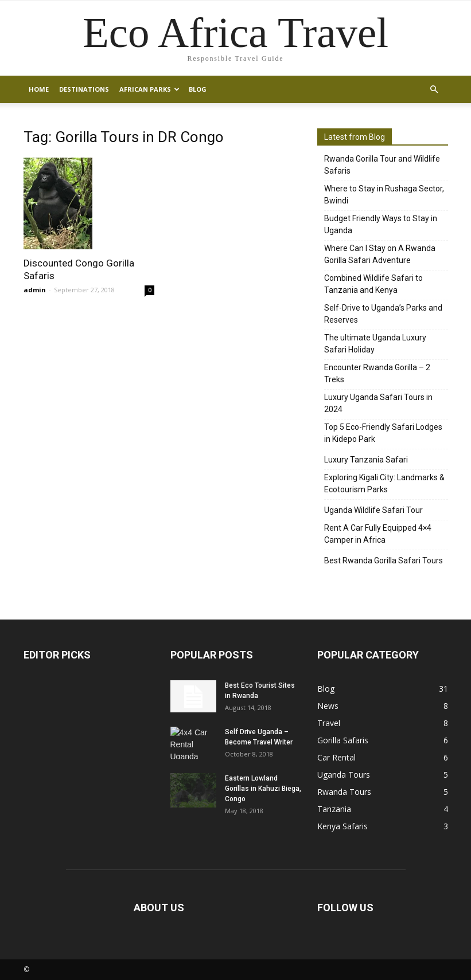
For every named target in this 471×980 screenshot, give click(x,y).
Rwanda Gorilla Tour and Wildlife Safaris (382, 165)
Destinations (84, 89)
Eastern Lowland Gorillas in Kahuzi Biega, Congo (263, 789)
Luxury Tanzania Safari (366, 460)
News (328, 706)
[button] (434, 89)
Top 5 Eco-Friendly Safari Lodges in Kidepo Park (383, 433)
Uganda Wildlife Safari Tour (373, 510)
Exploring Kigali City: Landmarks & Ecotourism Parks (384, 483)
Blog (198, 89)
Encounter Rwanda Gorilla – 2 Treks (377, 373)
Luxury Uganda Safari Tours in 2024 (378, 403)
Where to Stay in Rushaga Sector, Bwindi (384, 195)
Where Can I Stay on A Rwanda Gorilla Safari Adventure (380, 254)
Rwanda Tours (344, 792)
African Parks (149, 89)
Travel (329, 723)
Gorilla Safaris (343, 740)
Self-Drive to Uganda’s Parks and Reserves (383, 314)
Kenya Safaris (342, 826)
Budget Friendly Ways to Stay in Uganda (381, 224)
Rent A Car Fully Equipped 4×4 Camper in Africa (378, 534)
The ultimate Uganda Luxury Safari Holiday (375, 344)
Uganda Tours (344, 775)
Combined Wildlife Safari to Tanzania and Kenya (373, 284)
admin (35, 290)
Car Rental (336, 757)
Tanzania (334, 809)
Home (39, 89)
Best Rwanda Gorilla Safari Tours (384, 560)
